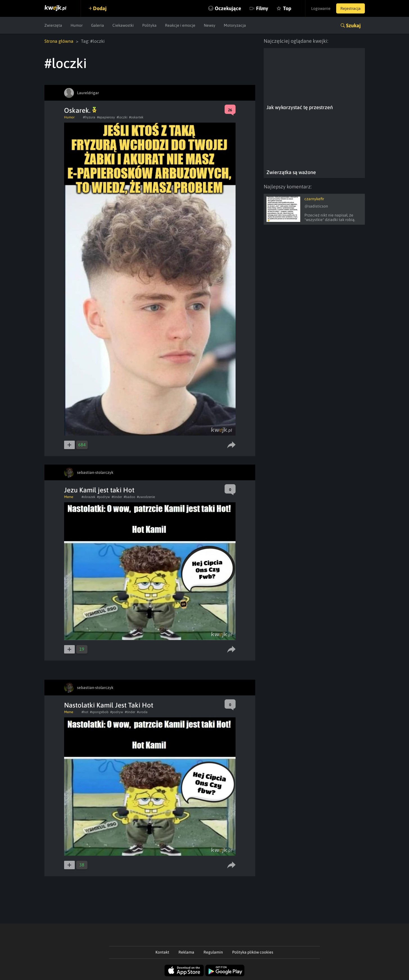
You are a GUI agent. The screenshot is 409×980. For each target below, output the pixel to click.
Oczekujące (228, 8)
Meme (69, 497)
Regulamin (213, 952)
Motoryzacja (235, 25)
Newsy (210, 25)
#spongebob (99, 712)
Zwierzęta (53, 25)
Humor (77, 25)
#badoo (129, 497)
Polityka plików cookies (253, 952)
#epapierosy (106, 117)
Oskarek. (80, 110)
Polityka (149, 25)
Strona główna (59, 41)
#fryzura (89, 117)
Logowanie (321, 8)
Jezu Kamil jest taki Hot (99, 490)
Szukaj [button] (353, 25)
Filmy (262, 8)
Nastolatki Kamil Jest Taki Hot (109, 705)
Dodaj (100, 8)
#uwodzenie (146, 497)
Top (287, 8)
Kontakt (162, 952)
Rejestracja (351, 8)
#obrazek (88, 497)
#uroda (142, 712)
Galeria (98, 25)
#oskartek (136, 117)
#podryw (103, 497)
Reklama (186, 952)
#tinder (117, 497)
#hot (85, 712)
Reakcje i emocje (180, 25)
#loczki (122, 117)
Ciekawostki (123, 25)
